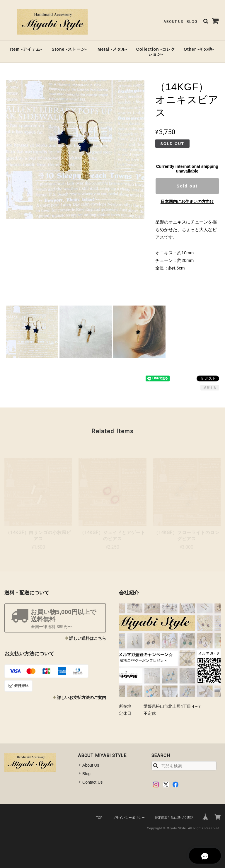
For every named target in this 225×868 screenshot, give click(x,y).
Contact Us (92, 782)
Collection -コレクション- (156, 52)
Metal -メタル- (112, 49)
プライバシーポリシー (129, 818)
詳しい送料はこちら (88, 638)
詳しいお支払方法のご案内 (81, 698)
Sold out (187, 186)
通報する (210, 388)
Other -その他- (199, 49)
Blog (192, 22)
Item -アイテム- (26, 49)
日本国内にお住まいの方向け (187, 202)
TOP (99, 818)
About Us (173, 22)
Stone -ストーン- (69, 49)
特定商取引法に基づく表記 (174, 818)
